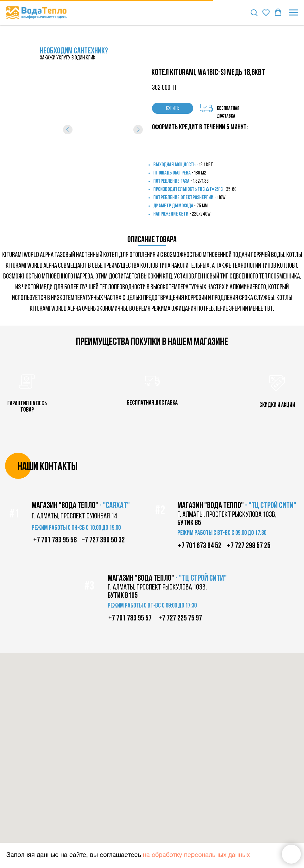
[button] (254, 12)
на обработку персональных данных (196, 855)
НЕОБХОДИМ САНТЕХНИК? (74, 51)
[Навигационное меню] (293, 13)
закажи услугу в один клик (68, 58)
